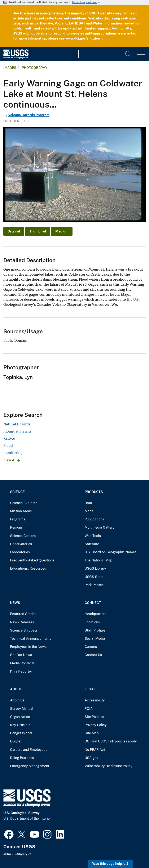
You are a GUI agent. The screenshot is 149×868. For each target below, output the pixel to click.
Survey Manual (22, 709)
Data (88, 503)
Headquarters (95, 614)
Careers (91, 647)
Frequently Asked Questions (32, 560)
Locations (92, 622)
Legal (90, 689)
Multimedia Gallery (100, 527)
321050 (9, 438)
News (15, 603)
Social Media (95, 639)
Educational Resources (28, 568)
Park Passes (94, 585)
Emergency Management (30, 766)
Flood (8, 446)
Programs (18, 519)
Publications (94, 519)
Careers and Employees (29, 750)
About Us (17, 700)
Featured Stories (23, 614)
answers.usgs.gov (17, 854)
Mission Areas (21, 511)
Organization (20, 717)
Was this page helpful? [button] (110, 864)
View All (12, 460)
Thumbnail (38, 231)
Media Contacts (22, 663)
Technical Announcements (31, 639)
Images (10, 68)
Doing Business (22, 758)
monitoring (13, 453)
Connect (93, 603)
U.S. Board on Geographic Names (111, 552)
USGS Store (94, 577)
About (16, 689)
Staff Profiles (95, 630)
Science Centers (23, 536)
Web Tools (93, 536)
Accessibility (95, 700)
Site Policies (94, 717)
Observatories (21, 544)
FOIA (89, 709)
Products (94, 492)
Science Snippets (24, 630)
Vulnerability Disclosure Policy (109, 766)
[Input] (106, 54)
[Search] (129, 54)
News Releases (22, 622)
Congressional (21, 733)
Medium (62, 231)
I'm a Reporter (21, 671)
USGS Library (95, 568)
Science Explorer (23, 503)
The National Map (98, 560)
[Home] (16, 58)
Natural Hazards (17, 424)
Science (17, 492)
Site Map (92, 733)
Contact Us (93, 655)
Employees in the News (28, 647)
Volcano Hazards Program (29, 115)
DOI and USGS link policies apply (111, 741)
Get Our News (21, 655)
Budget (16, 741)
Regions (16, 527)
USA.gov (91, 758)
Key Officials (20, 725)
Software (92, 544)
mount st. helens (17, 431)
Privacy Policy (96, 725)
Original (14, 231)
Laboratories (20, 552)
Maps (89, 511)
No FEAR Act (95, 750)
